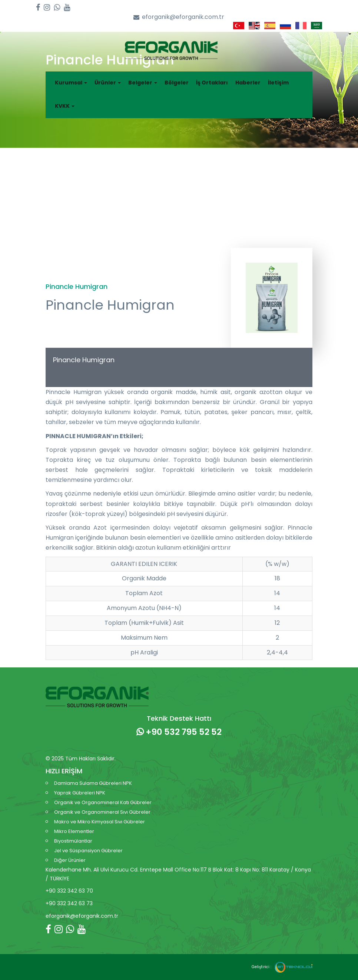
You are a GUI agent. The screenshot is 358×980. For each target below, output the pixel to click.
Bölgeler (177, 83)
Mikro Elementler (74, 831)
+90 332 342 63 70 (69, 891)
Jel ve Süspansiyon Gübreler (88, 851)
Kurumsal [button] (71, 83)
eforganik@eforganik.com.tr (179, 17)
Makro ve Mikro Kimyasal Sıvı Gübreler (100, 822)
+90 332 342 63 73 (69, 903)
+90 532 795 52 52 (179, 732)
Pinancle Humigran (84, 360)
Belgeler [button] (143, 83)
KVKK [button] (65, 106)
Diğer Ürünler (70, 860)
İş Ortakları (212, 83)
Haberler (248, 83)
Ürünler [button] (108, 83)
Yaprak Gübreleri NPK (80, 793)
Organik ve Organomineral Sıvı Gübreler (102, 812)
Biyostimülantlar (73, 841)
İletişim (278, 83)
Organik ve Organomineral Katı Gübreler (103, 802)
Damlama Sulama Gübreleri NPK (93, 783)
